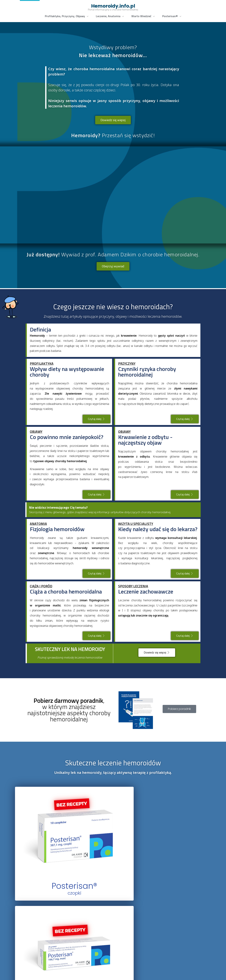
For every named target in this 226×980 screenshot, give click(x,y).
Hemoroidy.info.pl (113, 6)
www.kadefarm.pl (44, 974)
